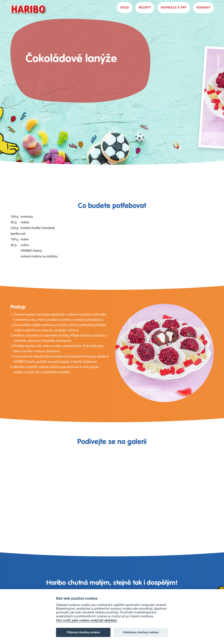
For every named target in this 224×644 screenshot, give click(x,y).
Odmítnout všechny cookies (141, 632)
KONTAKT (203, 8)
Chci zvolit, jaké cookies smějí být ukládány (87, 621)
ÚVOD (124, 8)
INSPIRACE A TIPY (174, 8)
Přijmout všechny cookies (83, 632)
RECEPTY (145, 8)
